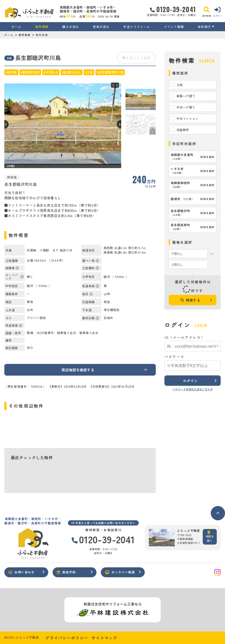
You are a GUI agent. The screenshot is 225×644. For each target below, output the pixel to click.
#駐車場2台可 (30, 72)
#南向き (11, 72)
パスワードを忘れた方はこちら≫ (193, 389)
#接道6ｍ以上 (72, 72)
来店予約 (66, 572)
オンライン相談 (120, 572)
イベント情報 (174, 27)
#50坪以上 (51, 72)
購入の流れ (71, 27)
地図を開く (210, 537)
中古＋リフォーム (137, 27)
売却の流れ (101, 27)
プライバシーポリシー (67, 638)
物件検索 (42, 27)
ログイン (190, 381)
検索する (190, 300)
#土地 (89, 72)
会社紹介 (204, 27)
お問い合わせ (22, 572)
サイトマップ (104, 638)
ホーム (16, 27)
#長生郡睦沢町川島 (110, 72)
